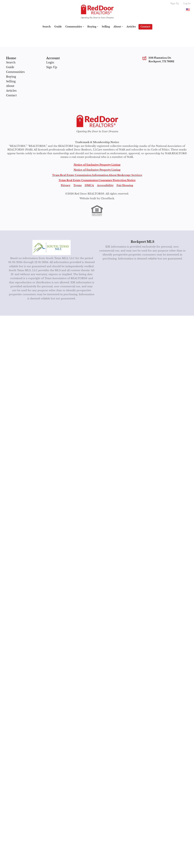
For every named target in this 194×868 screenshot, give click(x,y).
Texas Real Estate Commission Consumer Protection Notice (97, 180)
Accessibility (105, 185)
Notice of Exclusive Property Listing (97, 165)
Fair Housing (125, 185)
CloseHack (107, 198)
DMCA (89, 185)
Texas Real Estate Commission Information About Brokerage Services (97, 175)
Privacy (66, 185)
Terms (77, 185)
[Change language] (188, 10)
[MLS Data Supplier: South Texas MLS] (52, 248)
